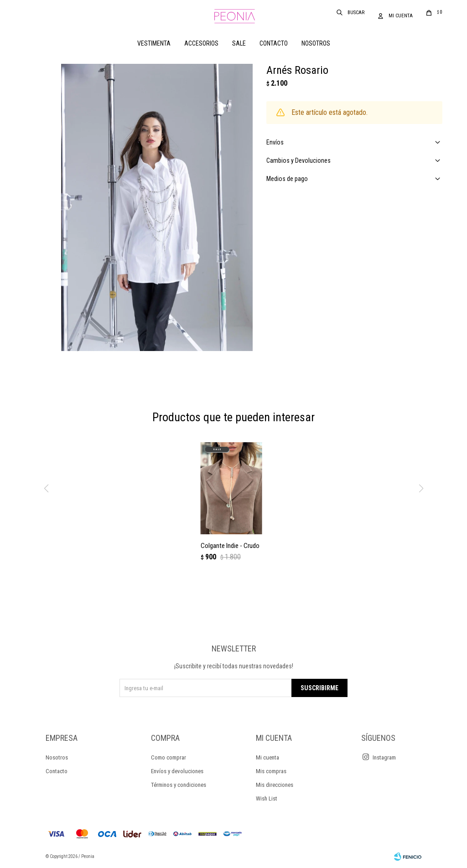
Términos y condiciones (179, 785)
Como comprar (169, 757)
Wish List (267, 798)
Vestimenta (154, 43)
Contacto (274, 43)
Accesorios (201, 43)
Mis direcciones (275, 785)
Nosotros (316, 43)
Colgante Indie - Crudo (230, 546)
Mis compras (271, 771)
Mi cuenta (267, 757)
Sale (239, 43)
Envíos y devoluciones (177, 771)
